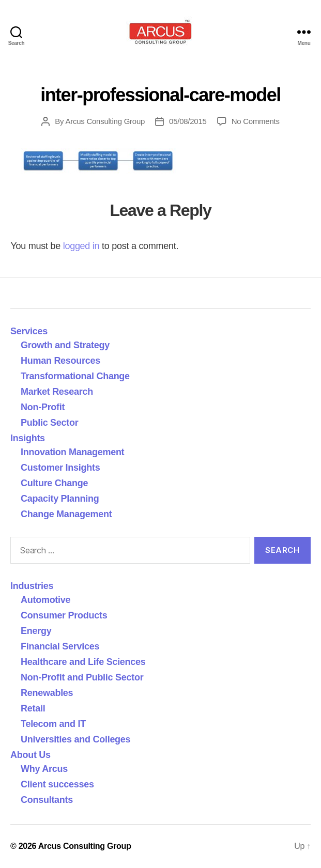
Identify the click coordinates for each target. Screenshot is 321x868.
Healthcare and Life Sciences (83, 662)
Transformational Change (75, 376)
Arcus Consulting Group (105, 121)
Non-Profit (43, 407)
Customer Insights (63, 468)
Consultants (47, 800)
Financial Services (60, 646)
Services (29, 331)
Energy (36, 631)
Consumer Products (64, 615)
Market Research (57, 392)
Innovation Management (72, 452)
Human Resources (60, 361)
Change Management (66, 514)
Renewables (47, 693)
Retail (33, 708)
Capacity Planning (60, 499)
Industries (32, 586)
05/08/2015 (188, 121)
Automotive (45, 600)
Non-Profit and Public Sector (82, 677)
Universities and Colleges (75, 739)
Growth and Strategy (65, 345)
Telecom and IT (53, 724)
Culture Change (54, 483)
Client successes (57, 784)
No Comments (256, 121)
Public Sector (50, 423)
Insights (28, 438)
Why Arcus (44, 769)
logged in (81, 246)
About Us (30, 755)
